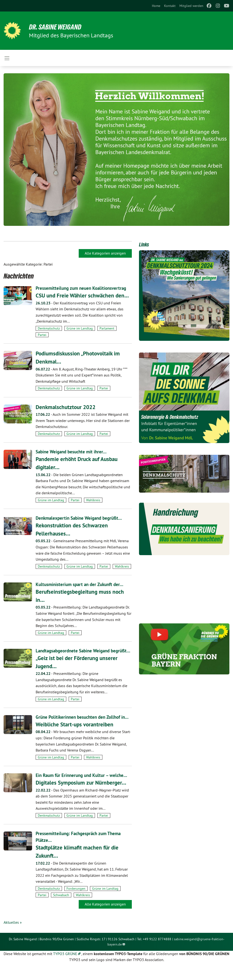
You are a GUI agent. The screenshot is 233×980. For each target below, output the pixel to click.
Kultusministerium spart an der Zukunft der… (82, 584)
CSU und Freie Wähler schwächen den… (83, 295)
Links (144, 245)
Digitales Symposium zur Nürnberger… (82, 796)
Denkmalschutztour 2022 (67, 407)
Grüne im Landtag (80, 328)
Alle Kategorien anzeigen (105, 253)
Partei (42, 335)
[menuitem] (156, 6)
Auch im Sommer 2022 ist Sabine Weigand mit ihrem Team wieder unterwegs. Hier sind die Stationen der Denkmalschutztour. (83, 420)
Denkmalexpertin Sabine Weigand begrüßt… (81, 518)
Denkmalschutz (49, 328)
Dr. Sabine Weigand (58, 27)
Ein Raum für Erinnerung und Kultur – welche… (84, 788)
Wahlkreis (93, 500)
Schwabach (61, 908)
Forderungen (76, 902)
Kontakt (170, 6)
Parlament (107, 328)
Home (156, 6)
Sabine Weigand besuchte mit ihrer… (73, 452)
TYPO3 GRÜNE (65, 967)
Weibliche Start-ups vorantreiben (76, 738)
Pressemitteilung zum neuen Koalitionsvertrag (83, 288)
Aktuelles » (13, 935)
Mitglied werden (191, 6)
